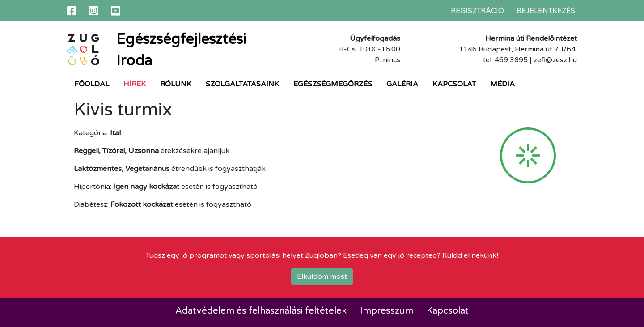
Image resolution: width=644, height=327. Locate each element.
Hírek (135, 84)
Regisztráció (477, 11)
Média (502, 84)
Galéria (402, 84)
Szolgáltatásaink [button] (242, 84)
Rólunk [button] (176, 84)
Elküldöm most (322, 276)
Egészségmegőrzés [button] (333, 84)
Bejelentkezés (546, 11)
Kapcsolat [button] (454, 84)
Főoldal (92, 84)
